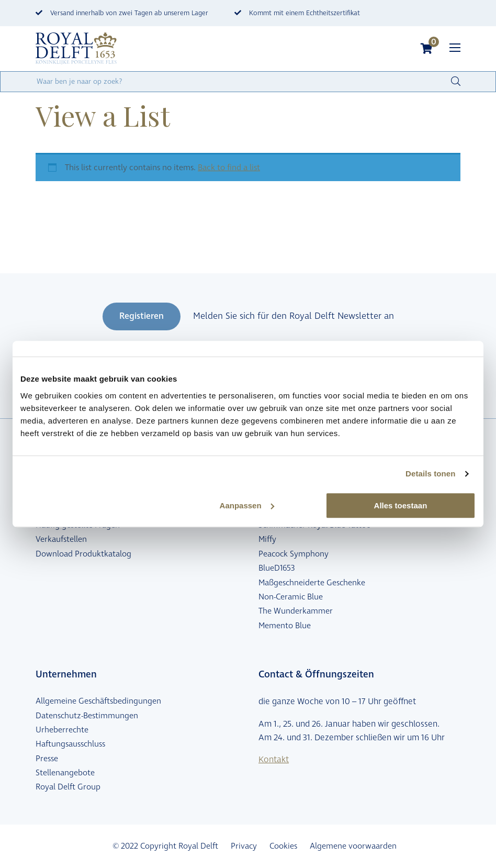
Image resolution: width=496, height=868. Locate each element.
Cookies (283, 846)
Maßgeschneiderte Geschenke (312, 583)
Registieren (142, 316)
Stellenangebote (65, 773)
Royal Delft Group (68, 787)
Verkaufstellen (61, 539)
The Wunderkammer (296, 611)
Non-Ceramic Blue (291, 597)
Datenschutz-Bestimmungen (87, 716)
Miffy (267, 539)
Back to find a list (229, 168)
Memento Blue (285, 626)
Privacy (244, 846)
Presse (47, 759)
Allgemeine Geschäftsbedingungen (98, 701)
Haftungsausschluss (70, 744)
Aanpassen (247, 505)
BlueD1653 (277, 568)
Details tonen (430, 474)
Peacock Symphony (294, 554)
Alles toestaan (401, 505)
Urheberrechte (62, 730)
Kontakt (274, 760)
